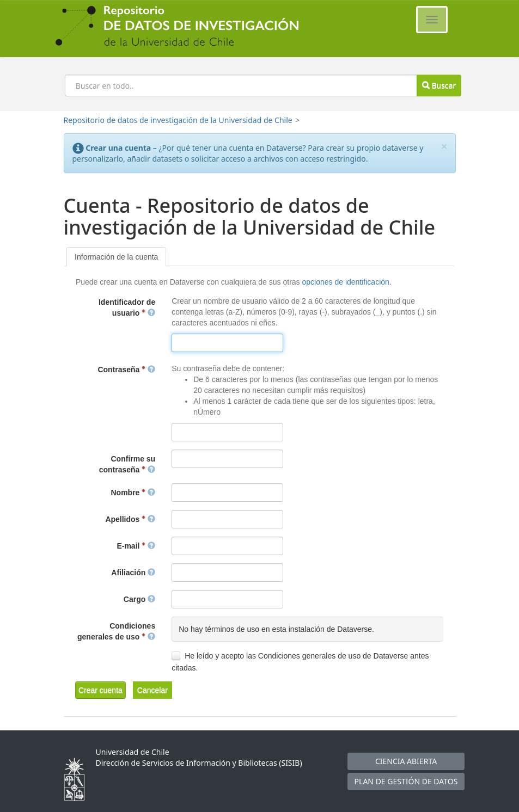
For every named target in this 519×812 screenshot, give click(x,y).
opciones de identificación (345, 282)
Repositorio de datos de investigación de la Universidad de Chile (178, 120)
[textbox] (227, 343)
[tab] (116, 257)
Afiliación (133, 573)
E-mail (136, 546)
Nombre (133, 493)
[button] (100, 690)
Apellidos (130, 519)
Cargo (139, 599)
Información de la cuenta (116, 257)
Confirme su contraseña (127, 464)
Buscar (439, 85)
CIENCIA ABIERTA (406, 761)
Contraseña (126, 370)
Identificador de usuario (127, 307)
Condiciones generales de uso (116, 631)
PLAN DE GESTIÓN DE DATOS (406, 781)
